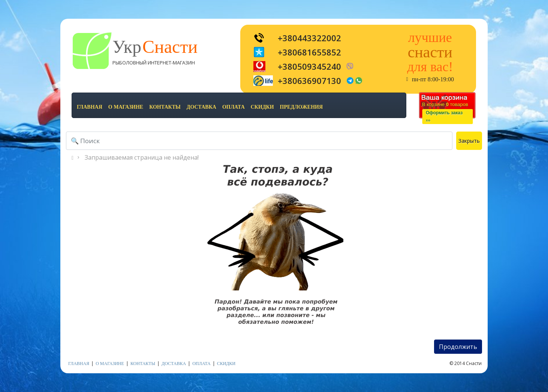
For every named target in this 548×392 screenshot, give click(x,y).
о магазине (126, 107)
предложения (301, 107)
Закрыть (469, 141)
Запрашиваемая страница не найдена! (142, 157)
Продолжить (458, 347)
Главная (90, 107)
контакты (165, 107)
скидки (262, 107)
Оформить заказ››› (444, 117)
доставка (201, 107)
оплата (234, 107)
